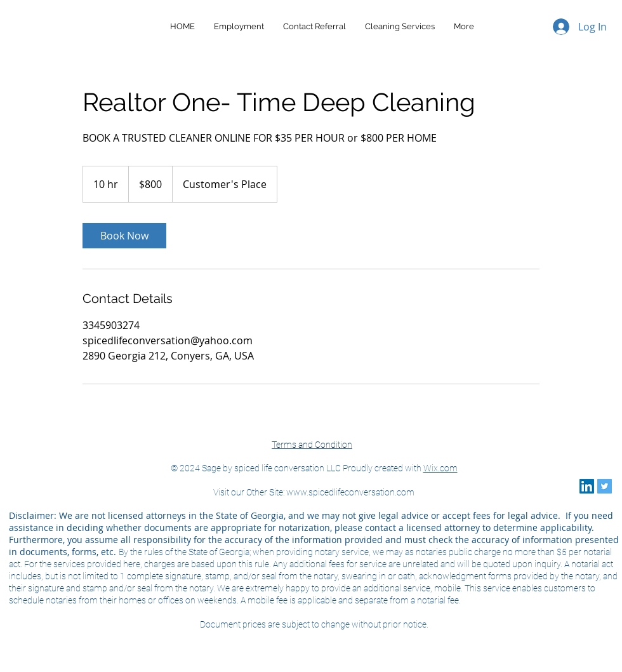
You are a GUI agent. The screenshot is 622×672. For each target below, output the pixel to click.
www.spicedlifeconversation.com (350, 492)
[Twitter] (605, 486)
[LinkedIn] (587, 486)
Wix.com (440, 468)
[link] (124, 236)
